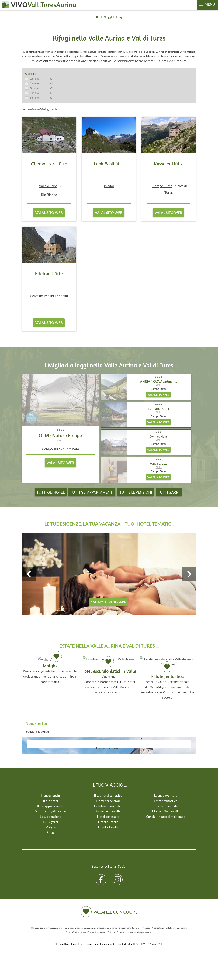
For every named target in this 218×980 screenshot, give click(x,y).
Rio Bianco (49, 195)
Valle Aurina (48, 186)
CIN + (60, 441)
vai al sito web (49, 213)
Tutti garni (169, 492)
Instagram (117, 877)
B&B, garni (51, 822)
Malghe (51, 827)
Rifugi (51, 832)
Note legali (71, 944)
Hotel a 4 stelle (108, 827)
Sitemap (59, 944)
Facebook (101, 877)
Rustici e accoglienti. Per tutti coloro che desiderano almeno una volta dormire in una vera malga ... (50, 670)
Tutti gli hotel (51, 492)
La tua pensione (51, 817)
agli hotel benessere (108, 602)
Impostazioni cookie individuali (117, 944)
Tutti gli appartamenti (92, 492)
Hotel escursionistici (108, 806)
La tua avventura (166, 795)
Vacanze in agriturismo (51, 811)
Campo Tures (162, 186)
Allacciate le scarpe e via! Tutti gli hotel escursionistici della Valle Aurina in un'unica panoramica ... (109, 675)
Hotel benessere (108, 817)
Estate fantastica (166, 801)
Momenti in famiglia (166, 811)
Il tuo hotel (51, 801)
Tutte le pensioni (136, 492)
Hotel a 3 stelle (108, 822)
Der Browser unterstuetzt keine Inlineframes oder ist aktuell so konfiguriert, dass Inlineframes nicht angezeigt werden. (109, 753)
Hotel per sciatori (108, 801)
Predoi (109, 186)
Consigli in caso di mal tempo (166, 817)
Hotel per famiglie (108, 811)
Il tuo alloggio (51, 795)
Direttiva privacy (89, 944)
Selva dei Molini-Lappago (49, 296)
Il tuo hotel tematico (108, 795)
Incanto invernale (166, 806)
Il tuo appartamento (51, 806)
